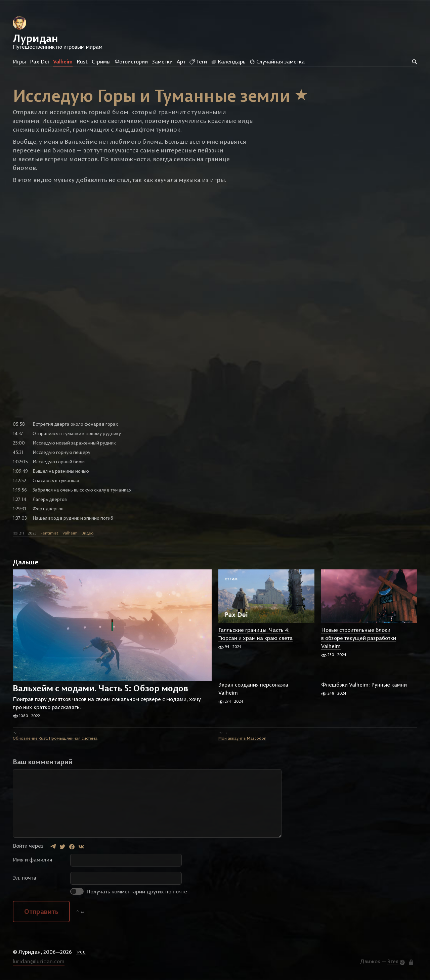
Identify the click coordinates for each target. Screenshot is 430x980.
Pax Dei (39, 61)
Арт (181, 61)
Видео (88, 533)
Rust (82, 61)
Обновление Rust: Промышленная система (55, 738)
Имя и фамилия (32, 859)
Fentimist (50, 533)
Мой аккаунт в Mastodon (242, 738)
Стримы (101, 61)
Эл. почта (25, 878)
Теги (198, 61)
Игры (19, 61)
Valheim (63, 61)
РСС (81, 952)
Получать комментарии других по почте (129, 891)
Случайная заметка (277, 61)
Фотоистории (131, 61)
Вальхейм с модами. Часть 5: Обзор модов (100, 688)
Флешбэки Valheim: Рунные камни (364, 685)
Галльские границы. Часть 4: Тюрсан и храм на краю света (255, 634)
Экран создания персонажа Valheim (253, 689)
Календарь (228, 61)
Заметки (162, 61)
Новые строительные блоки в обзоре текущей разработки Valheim (359, 638)
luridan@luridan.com (39, 961)
